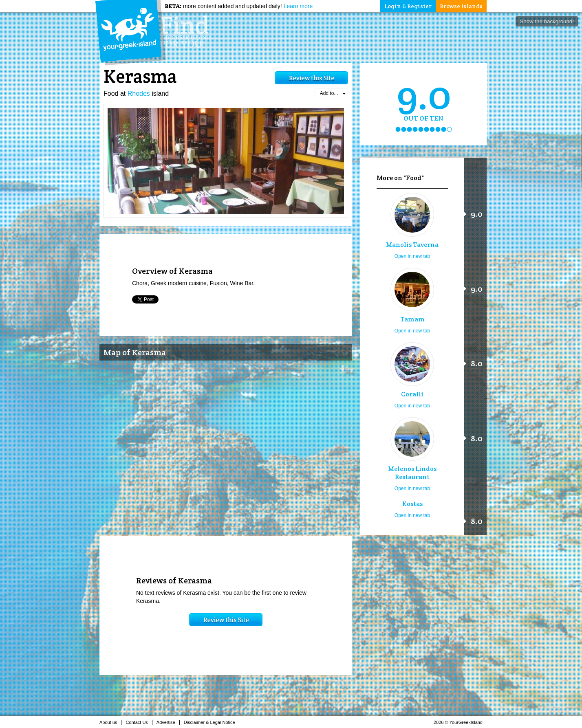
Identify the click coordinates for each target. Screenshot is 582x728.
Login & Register (408, 6)
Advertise (168, 722)
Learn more (298, 6)
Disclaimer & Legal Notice (212, 722)
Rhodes (139, 93)
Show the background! (547, 21)
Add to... (333, 93)
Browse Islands (461, 6)
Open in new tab (412, 256)
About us (110, 722)
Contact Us (139, 722)
